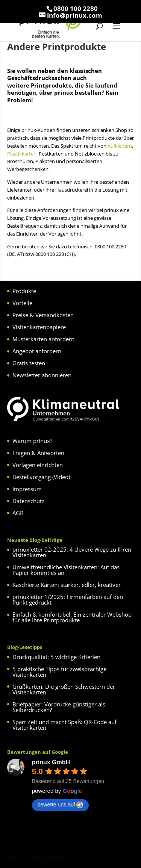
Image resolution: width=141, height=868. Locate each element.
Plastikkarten (22, 154)
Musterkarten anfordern (43, 339)
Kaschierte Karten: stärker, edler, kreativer (67, 585)
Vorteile (22, 303)
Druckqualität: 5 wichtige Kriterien (56, 657)
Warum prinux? (32, 441)
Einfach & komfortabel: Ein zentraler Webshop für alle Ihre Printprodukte (72, 617)
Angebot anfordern (37, 351)
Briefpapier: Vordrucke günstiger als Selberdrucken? (59, 707)
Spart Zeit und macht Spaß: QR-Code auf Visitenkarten (64, 725)
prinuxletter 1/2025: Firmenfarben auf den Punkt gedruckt (68, 600)
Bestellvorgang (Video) (41, 477)
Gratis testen (29, 363)
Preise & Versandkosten (43, 315)
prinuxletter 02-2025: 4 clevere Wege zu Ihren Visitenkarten (72, 552)
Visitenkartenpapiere (39, 327)
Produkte (24, 291)
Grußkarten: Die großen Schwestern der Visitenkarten (64, 689)
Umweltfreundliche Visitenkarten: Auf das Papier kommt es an (66, 570)
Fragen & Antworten (38, 453)
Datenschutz (28, 501)
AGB (18, 513)
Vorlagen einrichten (38, 465)
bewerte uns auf (61, 805)
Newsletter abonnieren (42, 375)
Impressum (27, 489)
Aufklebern (120, 146)
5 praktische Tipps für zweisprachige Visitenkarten (59, 672)
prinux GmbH (51, 762)
